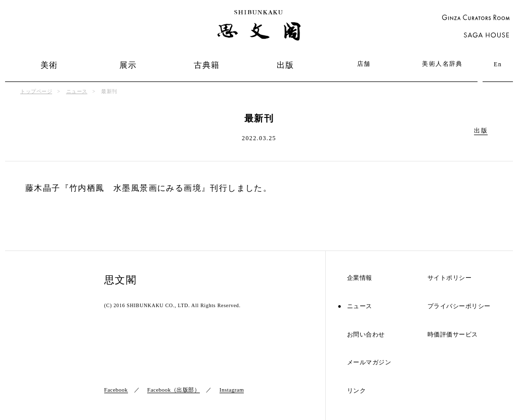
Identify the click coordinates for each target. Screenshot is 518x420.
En (498, 64)
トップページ (36, 91)
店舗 (364, 64)
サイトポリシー (450, 278)
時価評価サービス (453, 335)
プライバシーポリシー (459, 306)
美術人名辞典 (442, 64)
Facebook (116, 390)
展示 (128, 65)
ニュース (77, 91)
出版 (286, 65)
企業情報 (360, 278)
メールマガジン (369, 363)
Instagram (232, 390)
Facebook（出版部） (174, 390)
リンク (357, 391)
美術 (49, 65)
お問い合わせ (366, 335)
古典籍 (207, 65)
